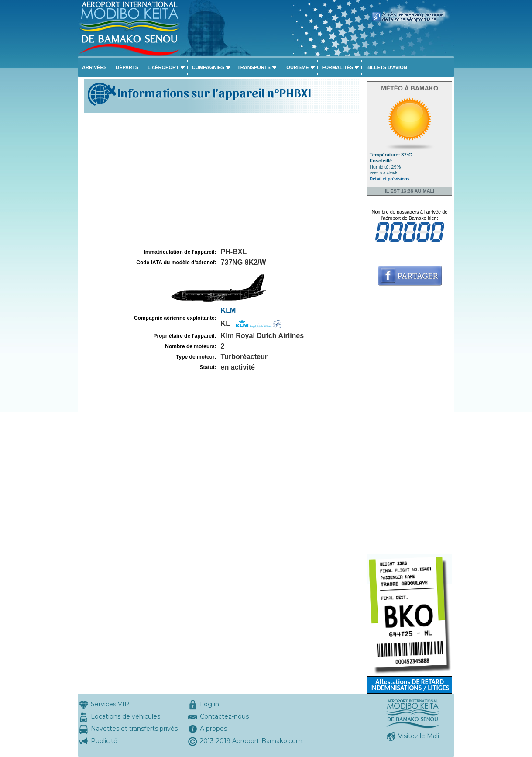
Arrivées (94, 67)
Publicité (104, 741)
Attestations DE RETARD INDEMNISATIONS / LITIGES (410, 685)
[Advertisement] (221, 181)
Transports (254, 67)
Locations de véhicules (125, 716)
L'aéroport (163, 67)
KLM (228, 310)
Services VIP (110, 704)
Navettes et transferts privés (134, 729)
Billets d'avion (386, 67)
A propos (213, 729)
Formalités (338, 67)
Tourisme (296, 67)
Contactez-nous (224, 716)
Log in (209, 704)
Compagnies (208, 67)
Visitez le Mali (419, 736)
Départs (127, 67)
